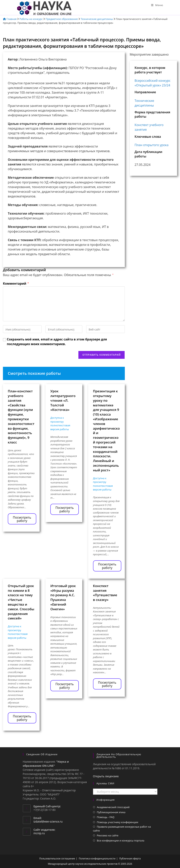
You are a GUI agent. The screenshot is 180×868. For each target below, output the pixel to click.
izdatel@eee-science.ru (48, 821)
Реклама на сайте (108, 835)
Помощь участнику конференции (118, 822)
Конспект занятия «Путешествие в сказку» (105, 593)
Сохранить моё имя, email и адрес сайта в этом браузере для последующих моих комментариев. (57, 342)
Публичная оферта (130, 859)
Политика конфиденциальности (97, 859)
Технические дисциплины (97, 19)
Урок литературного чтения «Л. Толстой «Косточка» (63, 400)
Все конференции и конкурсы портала (121, 840)
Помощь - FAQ (106, 817)
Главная (10, 19)
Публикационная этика (111, 812)
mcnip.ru (39, 833)
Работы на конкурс (31, 19)
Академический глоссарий (113, 807)
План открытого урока (152, 145)
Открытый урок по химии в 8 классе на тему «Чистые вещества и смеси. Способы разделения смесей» (21, 602)
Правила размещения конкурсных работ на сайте (122, 829)
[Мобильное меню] (157, 5)
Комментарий (16, 283)
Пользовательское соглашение (57, 859)
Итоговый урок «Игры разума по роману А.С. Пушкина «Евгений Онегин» (63, 597)
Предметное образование (62, 19)
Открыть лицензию (106, 776)
